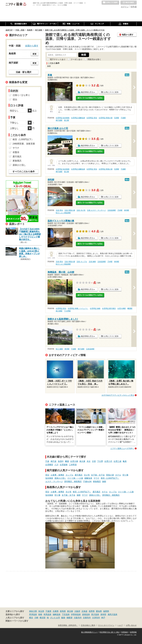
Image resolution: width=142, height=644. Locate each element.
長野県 (92, 611)
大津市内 (96, 618)
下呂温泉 (66, 614)
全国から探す (32, 46)
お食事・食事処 (57, 475)
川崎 (36, 618)
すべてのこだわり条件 (24, 172)
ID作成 (134, 7)
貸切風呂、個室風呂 (73, 481)
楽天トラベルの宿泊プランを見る (90, 98)
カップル (69, 475)
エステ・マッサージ (54, 481)
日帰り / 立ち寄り (21, 95)
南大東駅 (59, 311)
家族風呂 (97, 481)
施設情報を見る (87, 92)
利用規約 (125, 632)
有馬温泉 (47, 614)
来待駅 (127, 210)
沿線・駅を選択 (24, 72)
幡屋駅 (130, 308)
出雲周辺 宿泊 (92, 118)
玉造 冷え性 (81, 210)
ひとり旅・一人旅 (75, 478)
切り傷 (125, 475)
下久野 (100, 461)
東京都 (70, 611)
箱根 (40, 614)
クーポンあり (77, 59)
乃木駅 (120, 210)
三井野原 (73, 465)
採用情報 (133, 632)
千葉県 (48, 611)
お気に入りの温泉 (110, 3)
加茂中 (61, 461)
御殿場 (69, 618)
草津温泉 (33, 614)
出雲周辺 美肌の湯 (106, 118)
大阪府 (77, 611)
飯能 (63, 618)
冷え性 (87, 475)
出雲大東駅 (122, 308)
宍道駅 (123, 118)
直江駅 (67, 120)
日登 (94, 461)
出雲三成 (117, 461)
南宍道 (54, 461)
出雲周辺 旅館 (95, 308)
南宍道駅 (59, 120)
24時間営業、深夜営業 (24, 144)
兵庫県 (56, 611)
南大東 (82, 461)
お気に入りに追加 (111, 92)
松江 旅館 (59, 349)
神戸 (103, 618)
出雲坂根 (64, 465)
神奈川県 (33, 611)
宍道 (47, 461)
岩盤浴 (16, 152)
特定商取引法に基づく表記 (110, 632)
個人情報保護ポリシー (89, 632)
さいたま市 (55, 618)
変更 (35, 54)
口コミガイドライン (106, 625)
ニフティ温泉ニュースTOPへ (122, 448)
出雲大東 (74, 461)
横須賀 (43, 618)
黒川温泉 (95, 614)
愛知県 (99, 611)
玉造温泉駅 (112, 210)
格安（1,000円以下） (110, 478)
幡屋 (67, 461)
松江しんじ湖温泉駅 (63, 213)
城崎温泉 (57, 614)
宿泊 (47, 475)
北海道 (84, 611)
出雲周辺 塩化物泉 (63, 118)
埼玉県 (41, 611)
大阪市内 (78, 618)
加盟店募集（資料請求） (68, 625)
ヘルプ (120, 625)
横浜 (31, 618)
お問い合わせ (131, 625)
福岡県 (106, 611)
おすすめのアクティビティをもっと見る (118, 395)
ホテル (118, 475)
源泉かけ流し (60, 478)
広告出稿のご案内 (88, 625)
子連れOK (87, 481)
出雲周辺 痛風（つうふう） (78, 308)
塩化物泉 (49, 478)
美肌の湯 (110, 475)
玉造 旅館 (92, 262)
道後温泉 (86, 614)
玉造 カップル (82, 262)
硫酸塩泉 (88, 478)
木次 (89, 461)
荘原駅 (117, 118)
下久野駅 (67, 311)
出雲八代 (108, 461)
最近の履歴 (129, 3)
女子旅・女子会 (98, 475)
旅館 (104, 481)
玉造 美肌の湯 (70, 210)
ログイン (125, 7)
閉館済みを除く (94, 59)
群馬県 (63, 611)
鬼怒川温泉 (112, 614)
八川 (56, 465)
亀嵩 (125, 461)
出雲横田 (49, 465)
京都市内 (87, 618)
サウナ (97, 478)
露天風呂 (79, 475)
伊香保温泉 (76, 614)
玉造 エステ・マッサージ (96, 210)
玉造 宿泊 (59, 210)
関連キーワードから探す (17, 621)
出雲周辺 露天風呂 (109, 308)
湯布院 (103, 614)
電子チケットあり (58, 59)
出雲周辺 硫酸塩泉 (78, 118)
